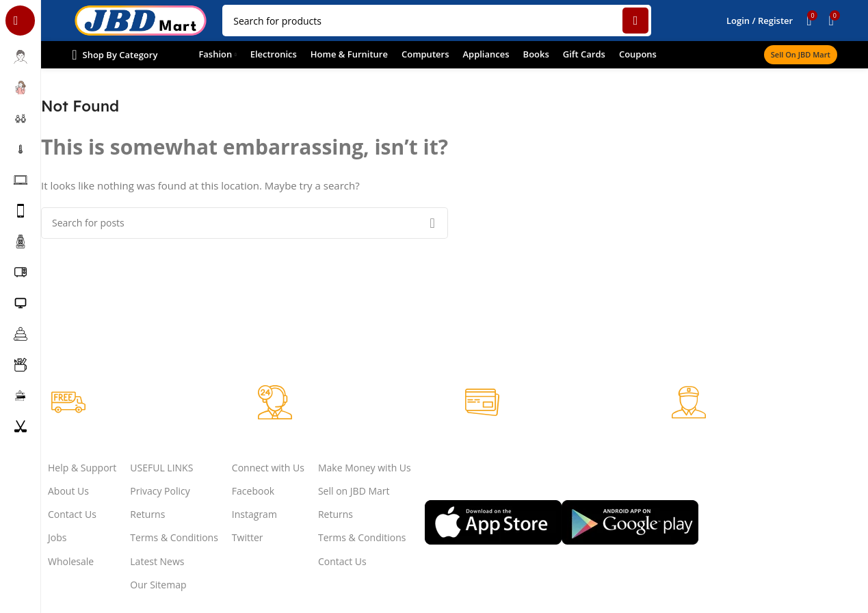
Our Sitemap (158, 585)
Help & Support (82, 468)
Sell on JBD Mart (801, 54)
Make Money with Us (365, 468)
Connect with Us (268, 468)
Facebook (253, 491)
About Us (68, 491)
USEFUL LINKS (161, 468)
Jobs (57, 537)
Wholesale (71, 561)
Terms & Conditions (174, 537)
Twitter (248, 537)
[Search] (437, 21)
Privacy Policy (160, 491)
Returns (147, 514)
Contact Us (72, 514)
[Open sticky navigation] (115, 55)
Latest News (157, 561)
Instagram (254, 514)
